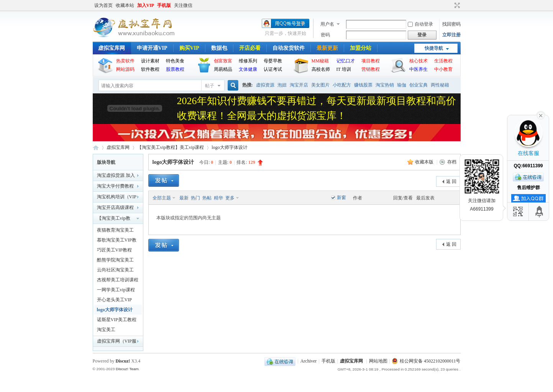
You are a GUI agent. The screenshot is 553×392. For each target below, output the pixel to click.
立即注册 (451, 35)
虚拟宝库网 (112, 48)
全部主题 (162, 198)
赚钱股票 (363, 85)
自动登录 (420, 24)
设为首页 (103, 5)
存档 (452, 162)
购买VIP (189, 48)
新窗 (341, 198)
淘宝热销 (385, 85)
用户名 (327, 24)
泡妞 (282, 85)
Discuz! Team (127, 369)
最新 (184, 198)
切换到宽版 (456, 5)
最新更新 (327, 48)
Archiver (309, 361)
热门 (195, 198)
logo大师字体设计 (229, 147)
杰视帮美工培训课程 (118, 280)
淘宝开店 (299, 85)
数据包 (219, 48)
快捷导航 (434, 48)
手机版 (164, 5)
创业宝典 (418, 85)
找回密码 (451, 24)
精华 (218, 198)
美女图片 (320, 85)
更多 (230, 198)
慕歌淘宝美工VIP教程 (117, 241)
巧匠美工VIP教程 (114, 250)
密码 (325, 35)
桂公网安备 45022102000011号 (426, 361)
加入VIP (146, 5)
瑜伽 (402, 85)
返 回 (451, 181)
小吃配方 (342, 85)
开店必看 (250, 48)
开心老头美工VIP (114, 300)
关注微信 (183, 5)
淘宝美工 (106, 330)
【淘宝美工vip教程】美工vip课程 (171, 147)
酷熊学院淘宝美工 (115, 260)
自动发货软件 (289, 48)
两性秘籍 (440, 85)
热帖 (207, 198)
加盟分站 (361, 48)
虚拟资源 (265, 85)
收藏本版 (425, 162)
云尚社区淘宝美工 (115, 270)
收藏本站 (125, 5)
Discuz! (123, 361)
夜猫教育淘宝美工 (115, 230)
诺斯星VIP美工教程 (117, 320)
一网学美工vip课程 (116, 290)
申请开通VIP (152, 48)
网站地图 (378, 361)
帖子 (210, 86)
